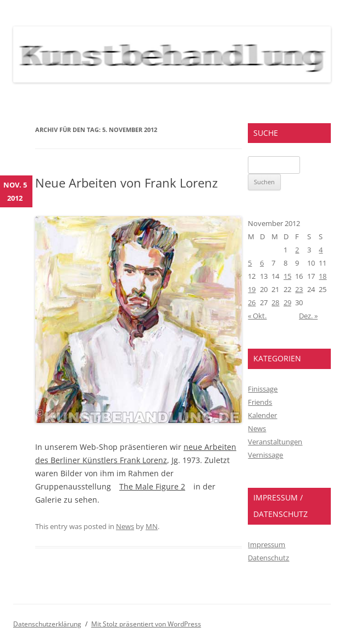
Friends (260, 402)
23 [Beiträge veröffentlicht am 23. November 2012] (299, 289)
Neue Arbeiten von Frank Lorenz (126, 183)
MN (152, 526)
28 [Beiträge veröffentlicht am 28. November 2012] (275, 302)
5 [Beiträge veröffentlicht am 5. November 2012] (250, 263)
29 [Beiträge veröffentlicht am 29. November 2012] (287, 302)
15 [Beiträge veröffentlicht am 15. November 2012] (287, 276)
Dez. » (308, 316)
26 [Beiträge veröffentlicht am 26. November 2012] (252, 302)
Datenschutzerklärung (47, 624)
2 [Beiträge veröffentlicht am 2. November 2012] (297, 250)
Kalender (262, 415)
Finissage (263, 389)
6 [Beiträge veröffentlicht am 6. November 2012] (262, 263)
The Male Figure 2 (152, 486)
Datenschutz (268, 558)
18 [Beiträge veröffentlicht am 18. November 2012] (323, 276)
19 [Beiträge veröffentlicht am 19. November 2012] (252, 289)
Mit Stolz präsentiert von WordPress (146, 624)
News (125, 526)
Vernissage (265, 455)
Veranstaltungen (275, 442)
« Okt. (257, 316)
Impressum (267, 544)
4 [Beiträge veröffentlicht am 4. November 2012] (321, 250)
